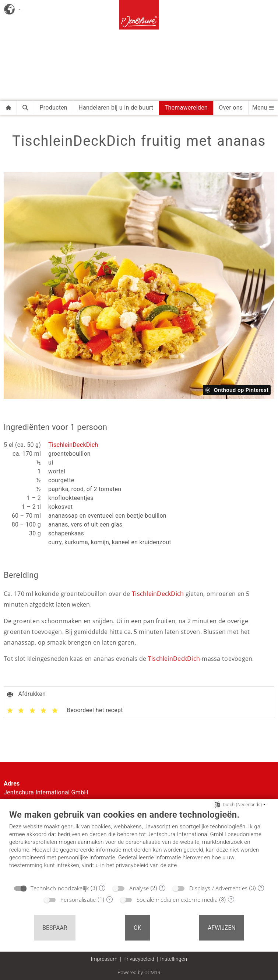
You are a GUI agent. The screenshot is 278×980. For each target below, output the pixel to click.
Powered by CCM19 (139, 972)
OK (138, 928)
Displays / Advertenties (218, 888)
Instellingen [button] (174, 959)
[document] (139, 845)
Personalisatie (78, 900)
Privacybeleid (139, 959)
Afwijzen (222, 928)
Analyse (139, 888)
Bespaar (55, 928)
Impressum (104, 959)
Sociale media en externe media (177, 900)
